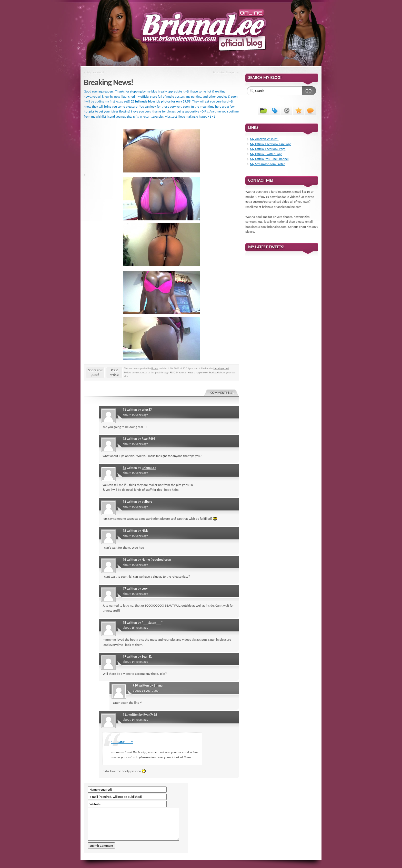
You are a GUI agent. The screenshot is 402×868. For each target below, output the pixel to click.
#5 (124, 531)
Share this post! (95, 372)
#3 (124, 468)
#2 (124, 439)
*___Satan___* (152, 623)
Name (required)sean (156, 560)
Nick (145, 531)
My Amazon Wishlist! (264, 139)
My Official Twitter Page (266, 154)
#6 (124, 560)
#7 (124, 589)
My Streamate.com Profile (268, 164)
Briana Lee (149, 468)
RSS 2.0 (174, 372)
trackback (214, 372)
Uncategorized (221, 368)
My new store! (96, 72)
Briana (155, 368)
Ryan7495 (149, 439)
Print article (114, 372)
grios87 (147, 410)
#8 (124, 623)
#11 (125, 715)
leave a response (197, 372)
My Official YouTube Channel (269, 159)
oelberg (147, 502)
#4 (124, 502)
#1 (124, 410)
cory (145, 589)
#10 (135, 685)
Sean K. (147, 656)
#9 (124, 656)
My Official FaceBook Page (268, 149)
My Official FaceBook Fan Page (270, 144)
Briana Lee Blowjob (224, 72)
